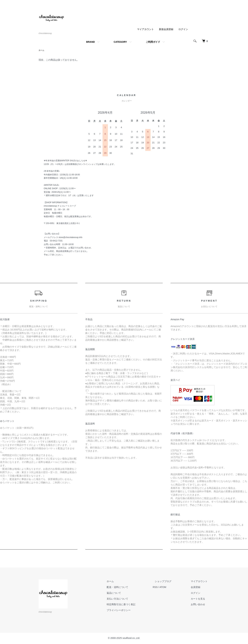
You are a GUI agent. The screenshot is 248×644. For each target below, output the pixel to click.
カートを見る (200, 599)
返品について (124, 593)
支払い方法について (127, 599)
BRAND (91, 42)
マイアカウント (145, 29)
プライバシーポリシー (129, 611)
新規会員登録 (166, 29)
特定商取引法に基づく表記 (131, 605)
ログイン (183, 29)
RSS (163, 587)
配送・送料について (127, 587)
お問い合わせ (200, 605)
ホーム (42, 50)
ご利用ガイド (153, 42)
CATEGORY (120, 42)
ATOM (171, 587)
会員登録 (198, 587)
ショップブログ (169, 582)
